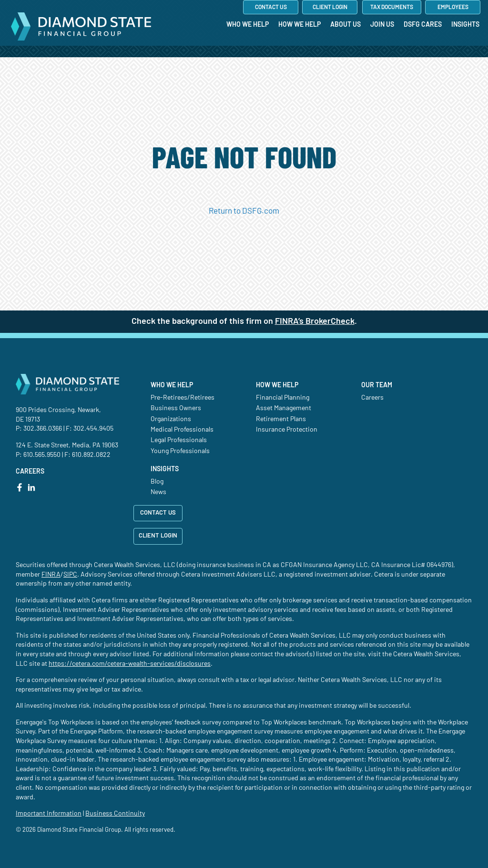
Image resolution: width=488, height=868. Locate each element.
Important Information (49, 814)
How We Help (277, 385)
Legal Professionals (179, 440)
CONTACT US (158, 513)
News (158, 492)
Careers (372, 398)
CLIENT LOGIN (158, 536)
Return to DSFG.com (244, 211)
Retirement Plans (281, 419)
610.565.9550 (42, 455)
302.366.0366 (43, 429)
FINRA (51, 575)
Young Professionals (180, 451)
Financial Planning (283, 398)
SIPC (70, 575)
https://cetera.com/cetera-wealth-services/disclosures (130, 664)
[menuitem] (248, 44)
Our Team (377, 385)
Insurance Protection (287, 430)
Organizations (171, 419)
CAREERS (30, 472)
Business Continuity (115, 814)
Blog (157, 482)
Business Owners (176, 408)
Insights (165, 469)
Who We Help (172, 385)
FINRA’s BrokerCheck (315, 321)
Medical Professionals (182, 430)
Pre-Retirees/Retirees (183, 398)
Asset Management (284, 408)
